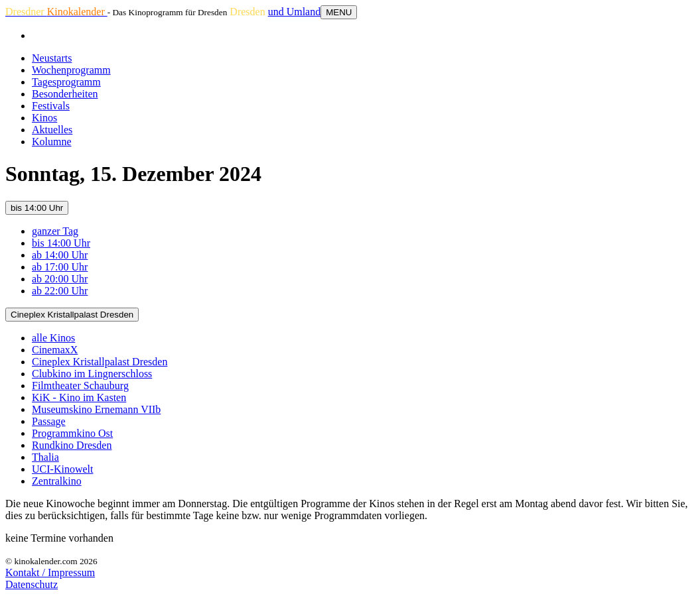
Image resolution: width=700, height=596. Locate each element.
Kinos (44, 118)
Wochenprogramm (71, 70)
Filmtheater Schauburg (80, 386)
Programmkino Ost (72, 433)
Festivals (51, 106)
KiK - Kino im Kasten (79, 397)
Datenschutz (32, 584)
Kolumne (52, 142)
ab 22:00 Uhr (60, 291)
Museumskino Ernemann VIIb (96, 409)
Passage (49, 421)
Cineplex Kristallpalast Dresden (72, 315)
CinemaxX (55, 350)
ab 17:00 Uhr (60, 267)
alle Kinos (53, 338)
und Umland (295, 12)
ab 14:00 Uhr (60, 255)
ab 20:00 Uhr (60, 279)
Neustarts (52, 58)
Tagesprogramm (66, 82)
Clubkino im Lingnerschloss (92, 374)
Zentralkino (57, 481)
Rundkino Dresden (72, 445)
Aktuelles (52, 130)
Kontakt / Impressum (50, 572)
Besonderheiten (65, 94)
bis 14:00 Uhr (37, 208)
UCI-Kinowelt (62, 469)
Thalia (45, 457)
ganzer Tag (55, 231)
